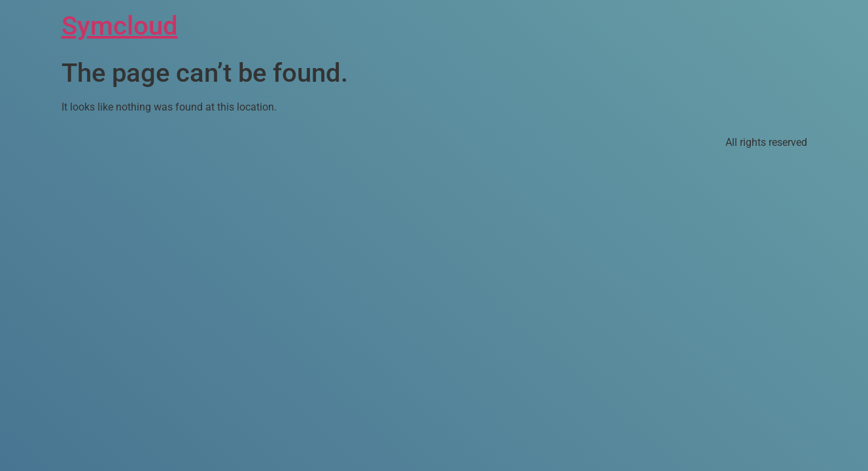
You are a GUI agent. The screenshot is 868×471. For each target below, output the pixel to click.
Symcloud (120, 26)
